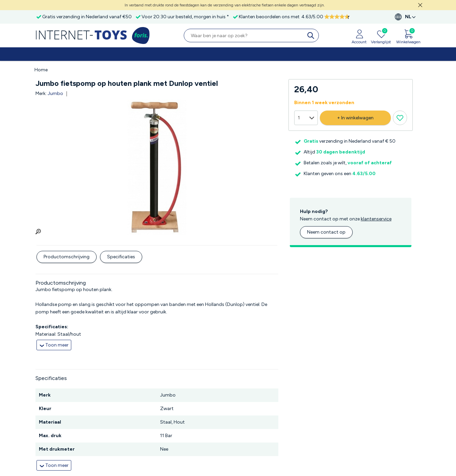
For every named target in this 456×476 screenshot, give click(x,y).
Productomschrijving (67, 257)
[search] (312, 35)
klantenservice (376, 219)
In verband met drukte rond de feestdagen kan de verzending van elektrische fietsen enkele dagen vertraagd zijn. (225, 5)
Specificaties (121, 257)
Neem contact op (326, 232)
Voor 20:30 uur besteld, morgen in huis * (185, 17)
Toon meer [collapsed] (57, 345)
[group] (157, 167)
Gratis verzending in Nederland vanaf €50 (87, 17)
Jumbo (55, 93)
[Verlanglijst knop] (400, 118)
